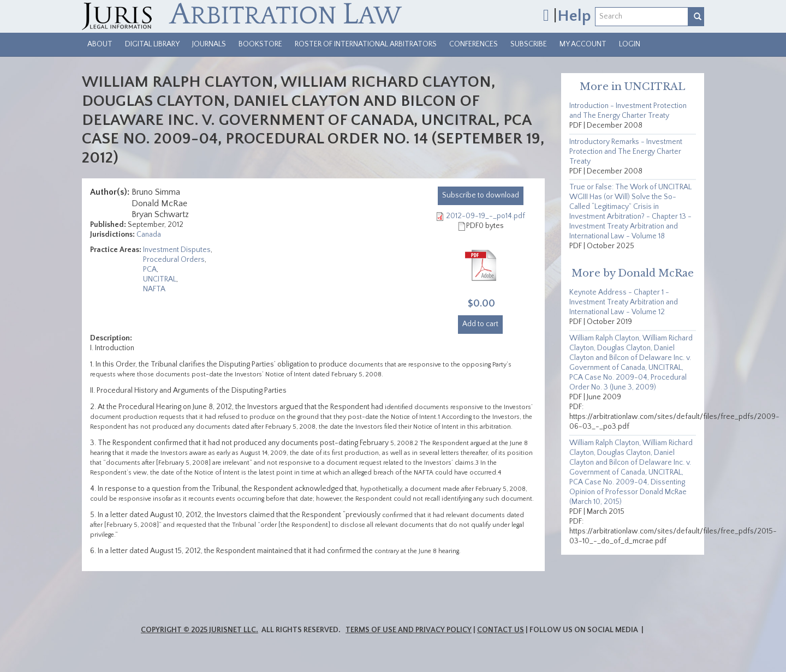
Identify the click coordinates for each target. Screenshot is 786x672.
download (481, 195)
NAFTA (154, 289)
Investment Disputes (177, 250)
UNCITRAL (160, 279)
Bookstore (260, 44)
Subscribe (529, 44)
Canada (149, 235)
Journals (209, 44)
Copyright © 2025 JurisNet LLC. (200, 630)
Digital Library (152, 44)
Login (630, 44)
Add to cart (480, 324)
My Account (583, 44)
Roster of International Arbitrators (366, 44)
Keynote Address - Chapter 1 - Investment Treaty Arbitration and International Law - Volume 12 (624, 302)
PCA (150, 269)
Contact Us (501, 630)
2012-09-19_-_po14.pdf (486, 216)
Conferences (474, 44)
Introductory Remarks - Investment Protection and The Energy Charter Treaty (626, 152)
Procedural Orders (174, 260)
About (100, 44)
